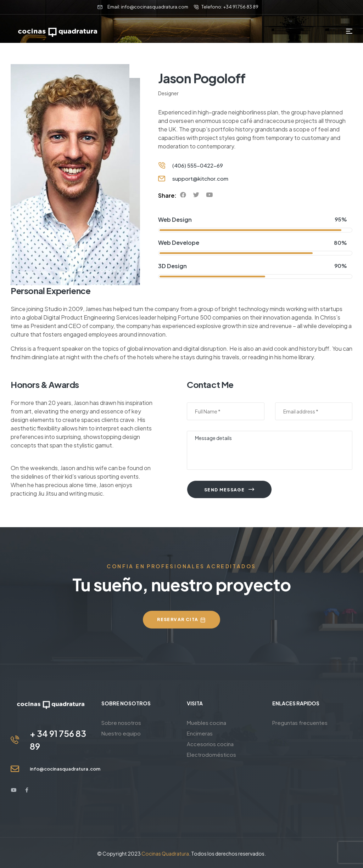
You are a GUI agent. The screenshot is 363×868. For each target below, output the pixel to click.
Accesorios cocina (210, 744)
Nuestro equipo (121, 733)
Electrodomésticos (211, 754)
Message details (270, 450)
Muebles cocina (206, 723)
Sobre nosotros (121, 723)
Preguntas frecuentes (300, 723)
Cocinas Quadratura (165, 853)
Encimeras (200, 733)
